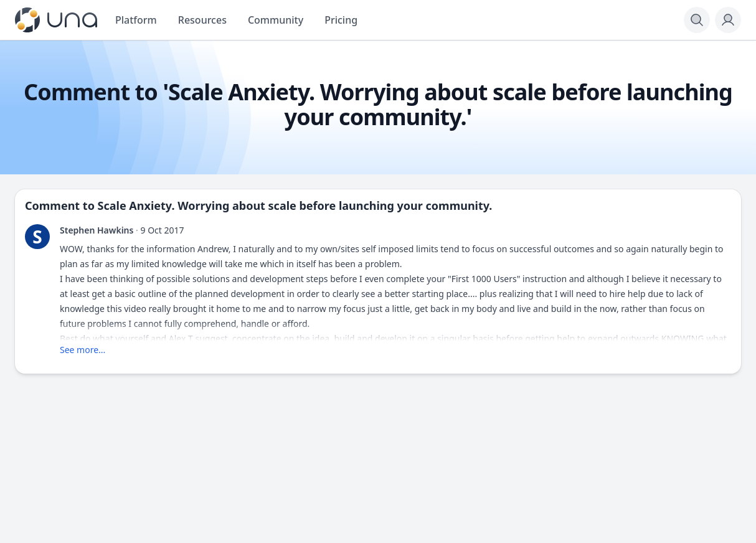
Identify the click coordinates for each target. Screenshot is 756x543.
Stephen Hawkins (97, 230)
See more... (83, 350)
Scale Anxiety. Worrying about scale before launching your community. (295, 205)
